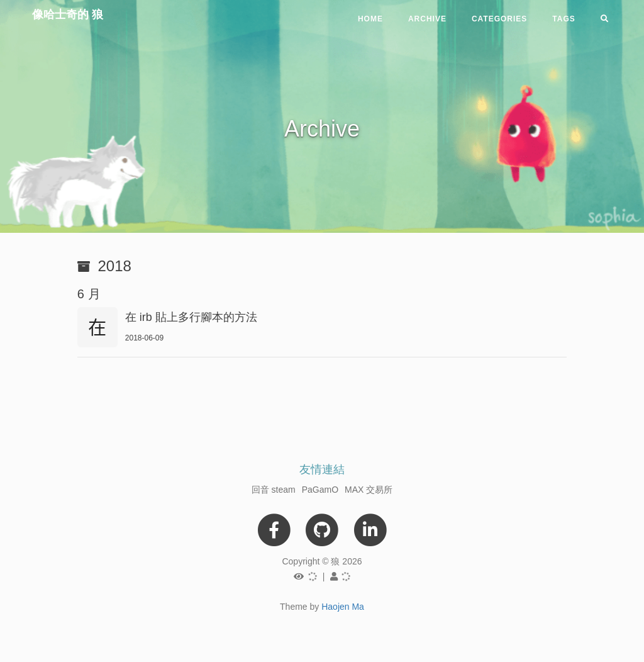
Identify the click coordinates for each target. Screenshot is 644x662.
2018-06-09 (144, 338)
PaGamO (320, 490)
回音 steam (274, 490)
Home (370, 19)
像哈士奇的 (68, 14)
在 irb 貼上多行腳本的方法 (191, 317)
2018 (115, 266)
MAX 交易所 (369, 490)
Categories (499, 19)
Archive (427, 19)
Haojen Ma (343, 607)
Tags (563, 19)
